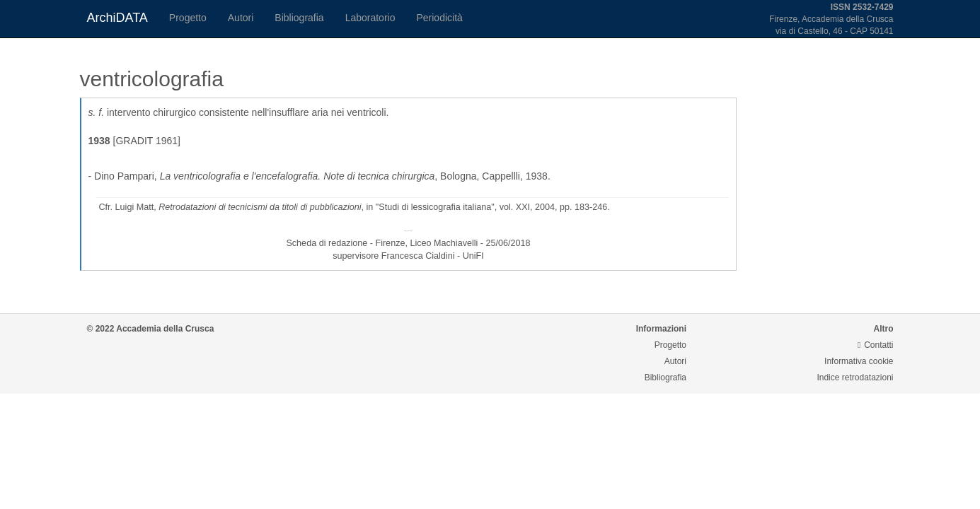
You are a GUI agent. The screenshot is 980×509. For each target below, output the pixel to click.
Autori (241, 18)
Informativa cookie (859, 361)
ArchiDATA (117, 18)
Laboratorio (370, 18)
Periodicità (439, 18)
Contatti (876, 345)
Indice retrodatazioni (855, 378)
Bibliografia (299, 18)
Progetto (188, 18)
